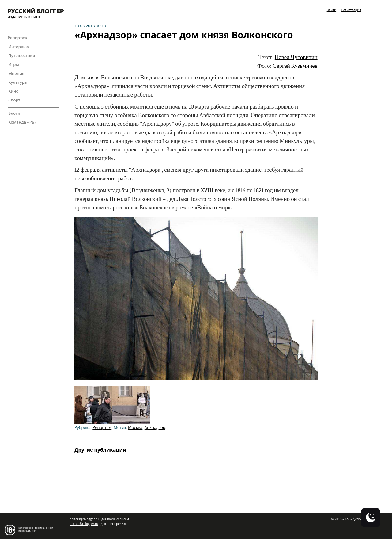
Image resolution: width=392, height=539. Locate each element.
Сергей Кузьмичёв (295, 66)
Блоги (14, 113)
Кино (13, 91)
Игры (14, 64)
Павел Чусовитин (296, 57)
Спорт (14, 100)
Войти (332, 10)
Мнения (16, 73)
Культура (17, 82)
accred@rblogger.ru (84, 524)
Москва (135, 427)
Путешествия (22, 55)
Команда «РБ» (22, 122)
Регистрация (351, 10)
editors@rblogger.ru (84, 519)
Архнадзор (155, 427)
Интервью (19, 47)
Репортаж (17, 38)
